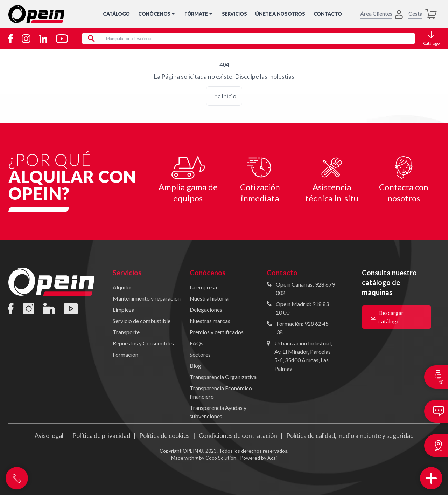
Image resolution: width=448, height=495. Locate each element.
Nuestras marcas (210, 321)
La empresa (203, 287)
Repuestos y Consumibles (143, 343)
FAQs (197, 343)
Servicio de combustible (142, 321)
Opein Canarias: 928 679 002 (305, 288)
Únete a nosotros (280, 14)
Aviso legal (49, 435)
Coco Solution (221, 458)
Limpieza (124, 310)
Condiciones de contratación (238, 435)
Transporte (126, 332)
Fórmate (199, 14)
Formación (125, 354)
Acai (272, 458)
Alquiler (122, 287)
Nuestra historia (209, 298)
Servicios (234, 14)
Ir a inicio (224, 96)
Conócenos (157, 14)
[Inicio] (36, 14)
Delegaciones (206, 310)
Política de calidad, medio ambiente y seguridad (350, 435)
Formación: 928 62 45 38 (303, 328)
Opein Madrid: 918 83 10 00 (302, 308)
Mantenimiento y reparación (147, 298)
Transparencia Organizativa (223, 377)
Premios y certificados (217, 332)
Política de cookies (164, 435)
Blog (195, 366)
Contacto (328, 14)
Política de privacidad (101, 435)
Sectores (200, 354)
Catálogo (116, 14)
